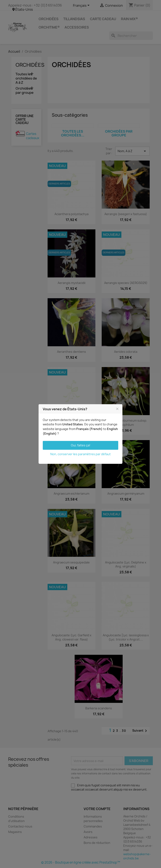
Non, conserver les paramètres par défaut (80, 454)
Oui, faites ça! (81, 445)
